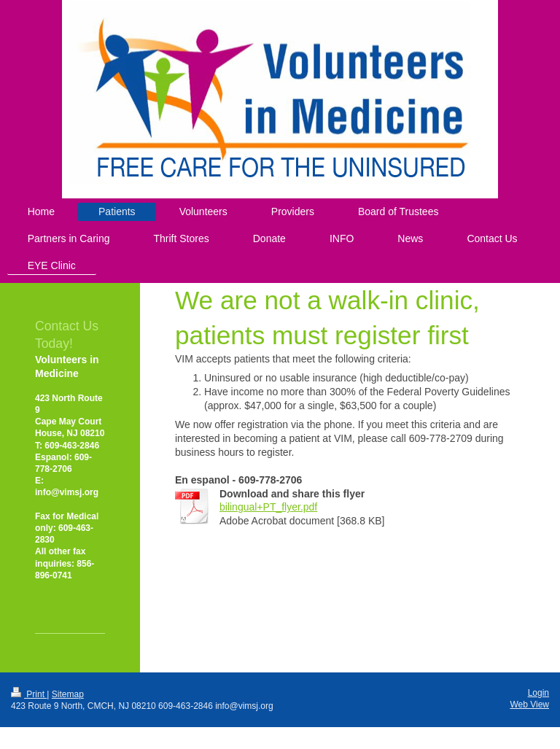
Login (538, 693)
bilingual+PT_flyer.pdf (268, 507)
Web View (529, 705)
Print (29, 694)
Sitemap (68, 694)
